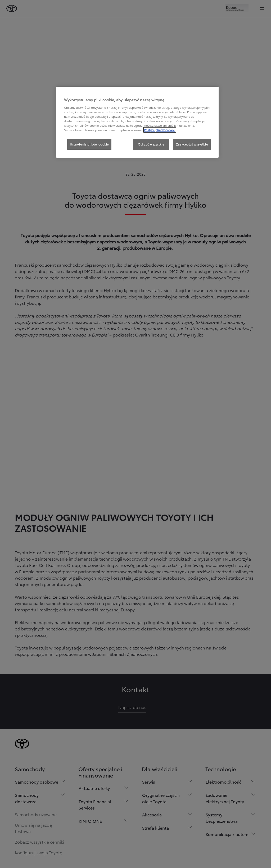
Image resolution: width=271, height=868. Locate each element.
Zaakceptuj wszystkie (192, 144)
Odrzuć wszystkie (151, 144)
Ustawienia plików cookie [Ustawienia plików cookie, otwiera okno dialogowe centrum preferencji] (89, 144)
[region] (137, 122)
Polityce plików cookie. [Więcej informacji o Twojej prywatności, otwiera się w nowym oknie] (160, 130)
